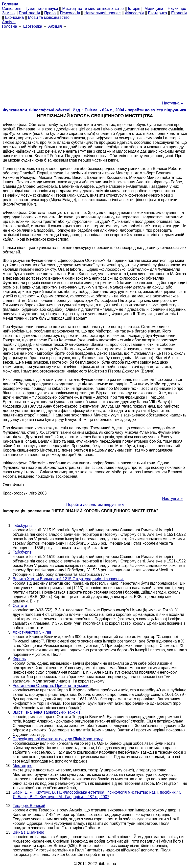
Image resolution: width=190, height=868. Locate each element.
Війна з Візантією (28, 832)
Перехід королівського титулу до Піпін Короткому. (58, 739)
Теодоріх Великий (29, 806)
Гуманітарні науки (42, 9)
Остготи (20, 606)
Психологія (70, 13)
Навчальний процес (103, 13)
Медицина (154, 9)
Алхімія (9, 22)
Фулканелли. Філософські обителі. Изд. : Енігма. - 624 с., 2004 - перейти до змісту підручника (94, 110)
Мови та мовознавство (49, 17)
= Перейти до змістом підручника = (95, 505)
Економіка (14, 17)
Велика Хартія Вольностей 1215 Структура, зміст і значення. (68, 579)
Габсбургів (22, 526)
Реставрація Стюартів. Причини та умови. (51, 686)
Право (50, 13)
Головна (10, 26)
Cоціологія (12, 9)
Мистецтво (23, 766)
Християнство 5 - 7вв (32, 632)
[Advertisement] (95, 63)
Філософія (134, 13)
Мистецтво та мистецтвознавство (93, 9)
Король (19, 659)
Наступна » (172, 103)
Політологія (29, 13)
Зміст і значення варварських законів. (47, 712)
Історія (134, 9)
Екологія (179, 13)
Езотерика (157, 13)
